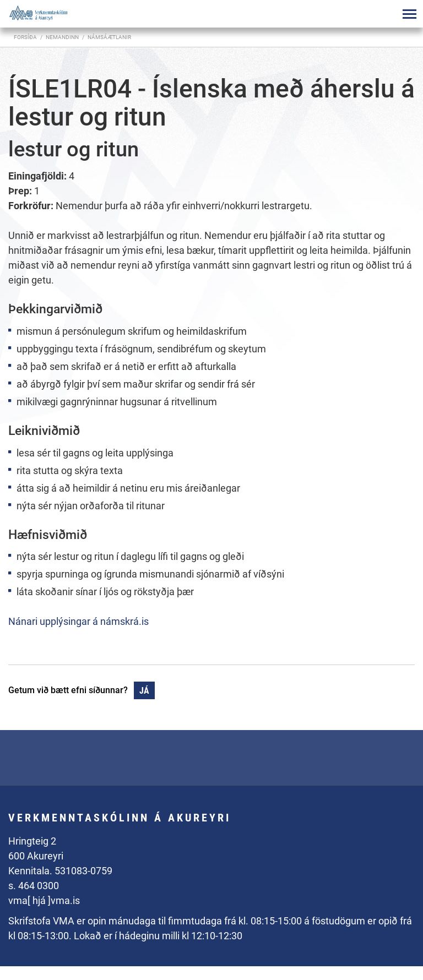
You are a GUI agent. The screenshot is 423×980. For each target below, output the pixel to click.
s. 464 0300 (34, 886)
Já (144, 691)
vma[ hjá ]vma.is (44, 900)
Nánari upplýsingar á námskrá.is (78, 621)
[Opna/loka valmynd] (409, 14)
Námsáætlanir (109, 37)
